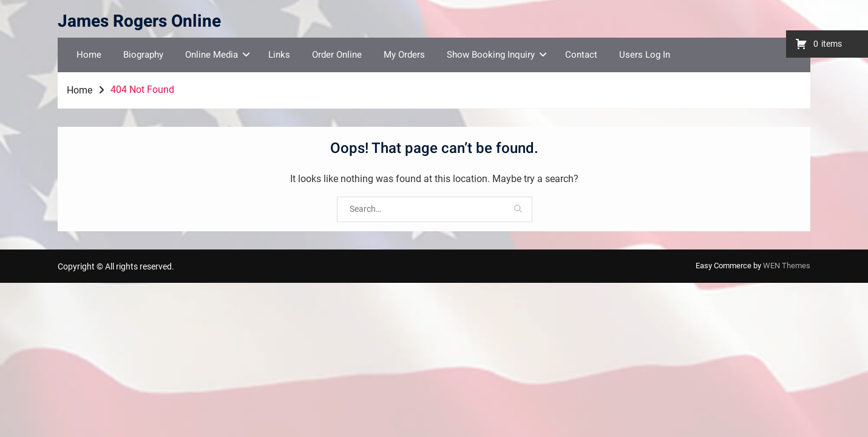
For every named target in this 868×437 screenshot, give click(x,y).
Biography (143, 55)
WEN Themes (787, 266)
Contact (581, 55)
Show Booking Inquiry (491, 55)
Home (89, 55)
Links (279, 55)
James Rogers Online (139, 22)
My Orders (404, 55)
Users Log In (645, 55)
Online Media (212, 55)
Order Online (337, 55)
